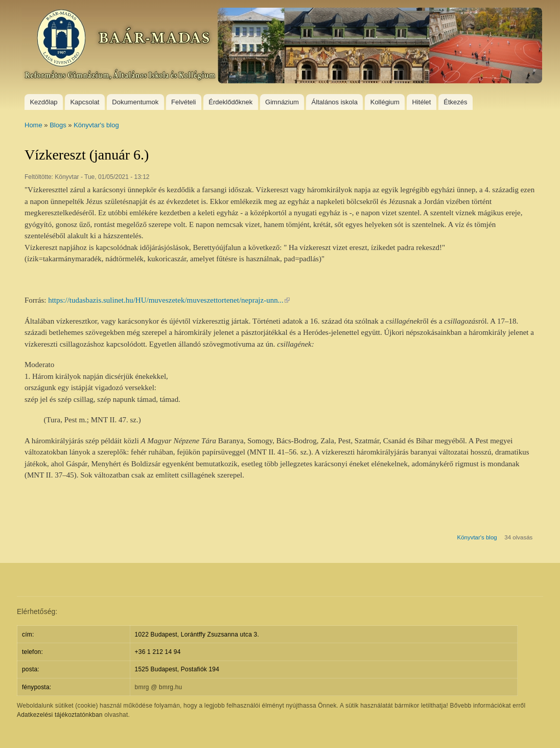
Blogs (58, 125)
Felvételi (183, 102)
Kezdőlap (43, 102)
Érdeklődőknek (230, 102)
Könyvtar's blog (96, 125)
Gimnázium (282, 102)
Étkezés (455, 102)
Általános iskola (335, 102)
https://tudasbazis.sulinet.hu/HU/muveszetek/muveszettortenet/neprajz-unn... (169, 300)
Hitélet (422, 102)
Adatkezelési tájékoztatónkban (60, 715)
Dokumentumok (135, 102)
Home (33, 125)
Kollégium (385, 102)
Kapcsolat (85, 102)
